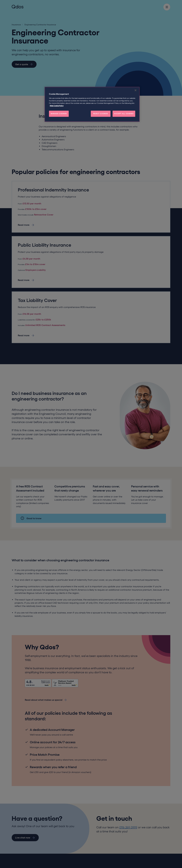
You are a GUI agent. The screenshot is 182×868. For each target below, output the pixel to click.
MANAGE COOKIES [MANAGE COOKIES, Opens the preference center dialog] (59, 114)
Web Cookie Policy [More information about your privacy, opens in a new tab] (57, 106)
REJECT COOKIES (101, 114)
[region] (92, 104)
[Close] (136, 90)
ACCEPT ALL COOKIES (124, 114)
